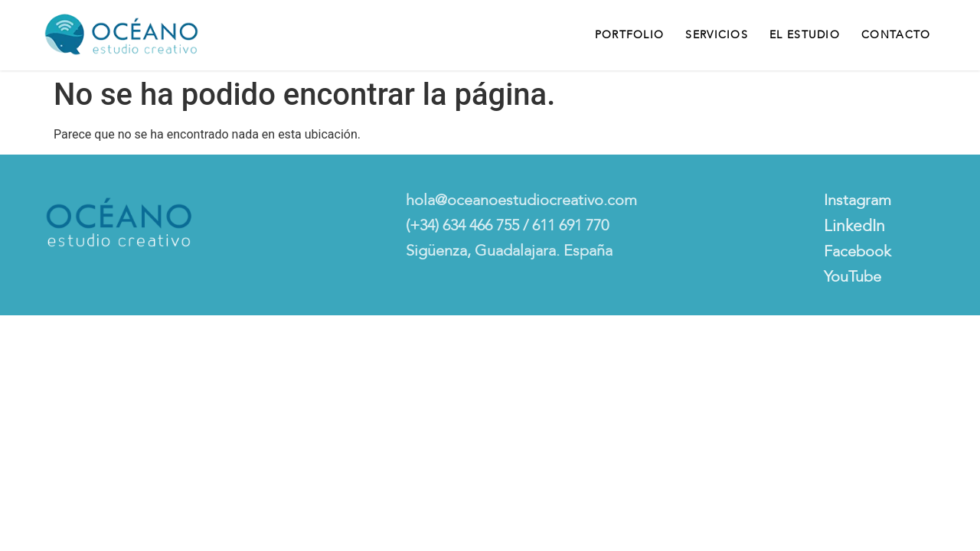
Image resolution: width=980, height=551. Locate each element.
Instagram (857, 200)
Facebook (857, 251)
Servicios (717, 35)
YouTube (853, 277)
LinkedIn (854, 226)
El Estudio (805, 35)
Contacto (896, 35)
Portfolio (630, 35)
